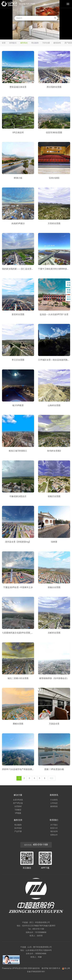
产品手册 (18, 831)
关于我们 (54, 825)
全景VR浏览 (18, 800)
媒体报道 (54, 806)
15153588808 (41, 932)
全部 (4, 43)
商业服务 (35, 43)
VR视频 (18, 813)
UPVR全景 (16, 968)
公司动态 (54, 803)
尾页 (52, 778)
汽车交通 (46, 43)
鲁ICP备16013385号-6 (51, 968)
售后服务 (18, 825)
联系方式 (54, 828)
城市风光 (24, 43)
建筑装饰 (57, 43)
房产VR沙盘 (18, 803)
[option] (36, 20)
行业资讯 (54, 800)
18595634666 (41, 954)
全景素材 (18, 806)
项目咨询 (54, 831)
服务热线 (36, 845)
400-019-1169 (38, 929)
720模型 (18, 810)
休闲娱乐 (13, 43)
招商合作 (54, 835)
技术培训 (18, 828)
